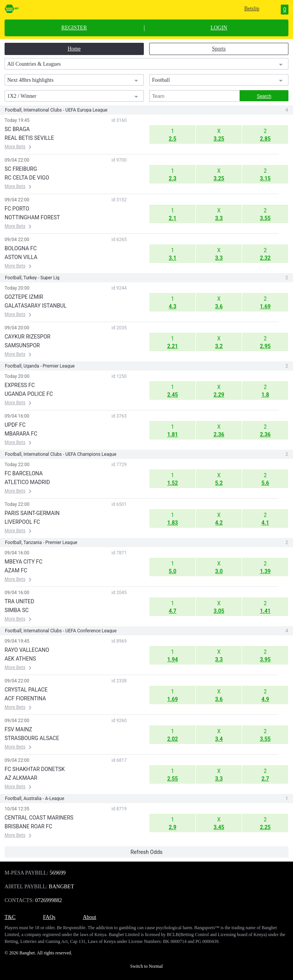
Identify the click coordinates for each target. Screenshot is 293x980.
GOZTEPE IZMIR (24, 297)
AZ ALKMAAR (21, 778)
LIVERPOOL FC (22, 522)
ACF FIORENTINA (25, 698)
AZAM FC (16, 570)
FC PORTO (17, 209)
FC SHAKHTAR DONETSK (35, 769)
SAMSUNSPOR (22, 345)
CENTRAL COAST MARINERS (39, 818)
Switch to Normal (146, 966)
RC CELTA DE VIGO (27, 178)
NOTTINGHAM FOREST (32, 217)
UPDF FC (15, 425)
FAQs (49, 917)
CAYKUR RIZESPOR (27, 337)
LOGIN (219, 28)
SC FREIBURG (21, 169)
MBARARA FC (21, 434)
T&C (10, 917)
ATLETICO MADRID (27, 482)
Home (74, 49)
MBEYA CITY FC (23, 562)
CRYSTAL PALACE (26, 690)
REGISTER (74, 28)
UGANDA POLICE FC (29, 394)
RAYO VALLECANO (27, 650)
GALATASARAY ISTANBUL (35, 306)
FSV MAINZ (18, 729)
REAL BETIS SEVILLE (29, 138)
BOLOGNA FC (21, 248)
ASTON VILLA (21, 257)
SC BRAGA (17, 129)
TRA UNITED (19, 601)
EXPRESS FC (20, 385)
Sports (219, 49)
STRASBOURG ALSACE (32, 738)
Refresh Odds (146, 852)
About (89, 917)
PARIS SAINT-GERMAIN (32, 513)
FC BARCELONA (24, 473)
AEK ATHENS (20, 659)
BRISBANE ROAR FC (28, 826)
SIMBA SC (17, 610)
